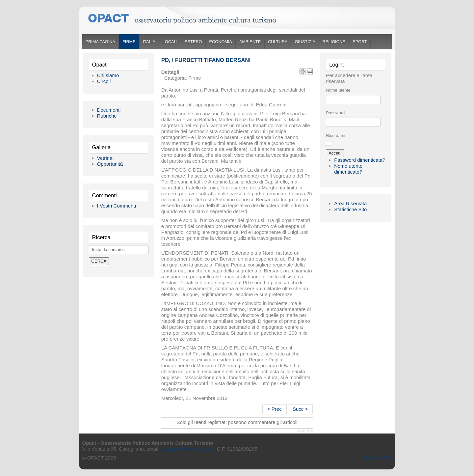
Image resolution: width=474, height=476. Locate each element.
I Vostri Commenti (117, 206)
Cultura (278, 42)
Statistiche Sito (350, 209)
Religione (334, 42)
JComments (305, 431)
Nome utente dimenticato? (348, 169)
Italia (149, 42)
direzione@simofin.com (187, 449)
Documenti (109, 110)
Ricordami (336, 136)
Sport (360, 42)
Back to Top (379, 458)
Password (335, 113)
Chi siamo (108, 75)
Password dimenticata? (360, 160)
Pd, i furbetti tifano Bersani (206, 60)
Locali (170, 42)
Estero (193, 42)
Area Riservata (350, 203)
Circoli (104, 81)
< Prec (275, 409)
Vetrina (105, 158)
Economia (221, 42)
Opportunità (110, 164)
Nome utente (338, 90)
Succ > (300, 409)
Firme (129, 42)
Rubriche (107, 116)
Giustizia (305, 42)
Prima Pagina (100, 42)
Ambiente (250, 42)
